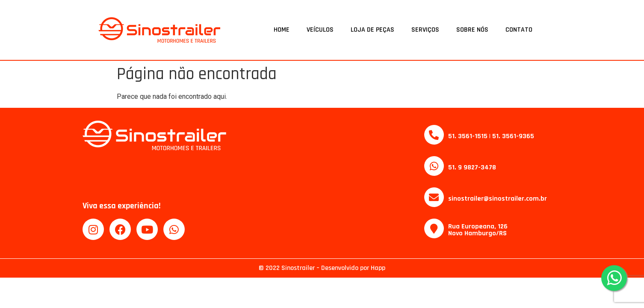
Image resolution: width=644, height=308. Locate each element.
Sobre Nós (472, 30)
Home (282, 30)
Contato (519, 30)
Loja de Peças (372, 30)
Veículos (320, 30)
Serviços (425, 30)
